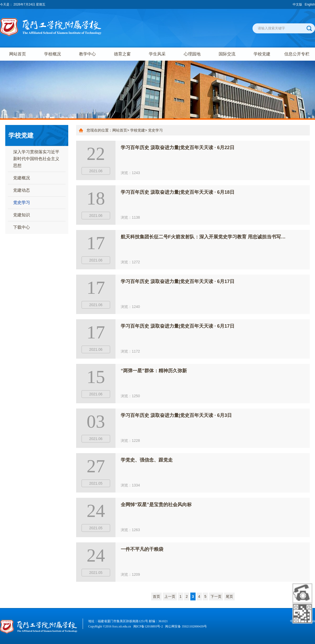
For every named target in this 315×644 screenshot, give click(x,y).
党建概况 (22, 178)
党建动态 (22, 190)
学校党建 (262, 54)
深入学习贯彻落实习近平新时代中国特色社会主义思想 (36, 159)
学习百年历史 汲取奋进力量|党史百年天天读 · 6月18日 (178, 192)
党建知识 (22, 215)
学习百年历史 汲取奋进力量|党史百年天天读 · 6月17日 (178, 281)
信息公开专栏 (297, 54)
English (310, 4)
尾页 (229, 596)
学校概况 (52, 54)
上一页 (170, 596)
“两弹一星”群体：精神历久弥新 (154, 371)
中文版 (297, 4)
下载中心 (22, 227)
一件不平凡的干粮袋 (142, 549)
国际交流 (227, 54)
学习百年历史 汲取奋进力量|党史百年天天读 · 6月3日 (176, 415)
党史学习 (22, 203)
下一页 (216, 596)
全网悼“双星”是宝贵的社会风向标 (156, 505)
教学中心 (87, 54)
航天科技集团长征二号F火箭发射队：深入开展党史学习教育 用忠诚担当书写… (203, 237)
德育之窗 (122, 54)
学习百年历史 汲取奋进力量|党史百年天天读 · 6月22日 (178, 148)
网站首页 (18, 54)
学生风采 (157, 54)
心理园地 (192, 54)
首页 (156, 596)
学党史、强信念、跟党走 (147, 460)
